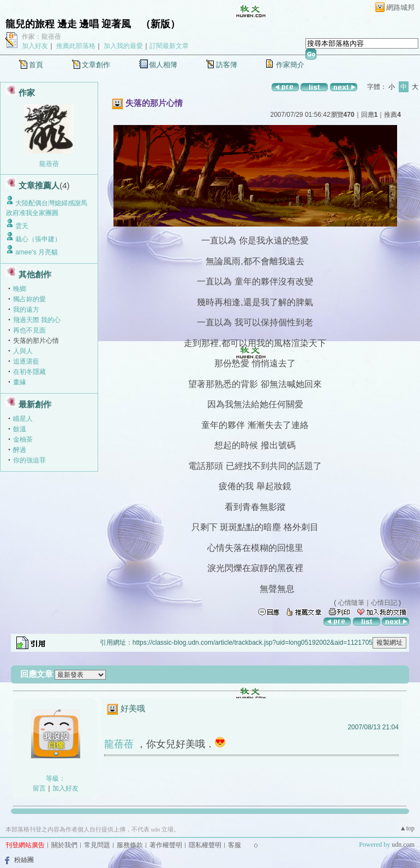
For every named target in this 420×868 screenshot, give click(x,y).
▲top (407, 828)
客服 (235, 845)
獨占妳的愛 (29, 299)
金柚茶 (23, 439)
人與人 (23, 351)
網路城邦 (400, 7)
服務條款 (130, 845)
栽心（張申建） (38, 239)
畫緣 (20, 382)
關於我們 (64, 845)
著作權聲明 (166, 845)
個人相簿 (163, 65)
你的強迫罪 (29, 460)
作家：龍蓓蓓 (41, 37)
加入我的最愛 (123, 46)
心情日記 (384, 603)
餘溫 (20, 429)
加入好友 (35, 46)
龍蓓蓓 (49, 164)
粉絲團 (24, 860)
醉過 (20, 450)
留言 (39, 788)
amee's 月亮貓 (37, 252)
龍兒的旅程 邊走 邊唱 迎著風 (68, 24)
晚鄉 (20, 289)
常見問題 (97, 845)
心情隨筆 (351, 603)
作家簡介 (290, 65)
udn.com (403, 845)
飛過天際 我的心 (37, 320)
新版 (160, 24)
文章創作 (96, 65)
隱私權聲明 (205, 845)
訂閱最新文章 (169, 46)
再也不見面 (29, 330)
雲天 (22, 226)
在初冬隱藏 (29, 372)
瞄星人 (23, 419)
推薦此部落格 (76, 46)
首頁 (36, 65)
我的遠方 (26, 310)
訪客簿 (227, 65)
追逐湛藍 (26, 361)
